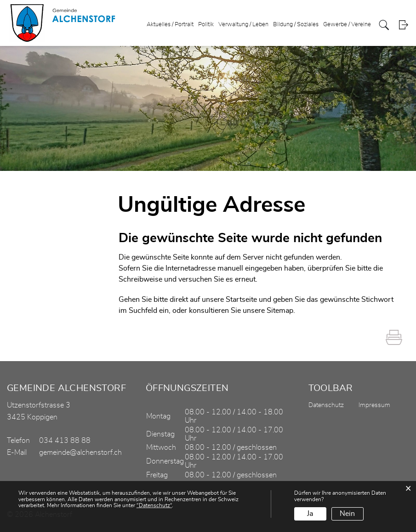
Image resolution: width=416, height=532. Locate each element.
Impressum (374, 405)
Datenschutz (326, 405)
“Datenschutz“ (154, 505)
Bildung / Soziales (296, 25)
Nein (347, 514)
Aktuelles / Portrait (170, 25)
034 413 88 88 (65, 441)
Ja (310, 514)
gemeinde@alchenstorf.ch (80, 453)
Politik (206, 25)
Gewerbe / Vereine (347, 25)
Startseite (241, 300)
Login (403, 25)
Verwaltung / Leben (243, 25)
